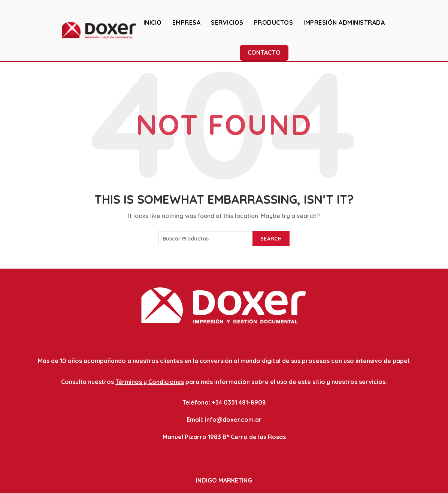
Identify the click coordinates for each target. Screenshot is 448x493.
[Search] (436, 30)
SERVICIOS (227, 22)
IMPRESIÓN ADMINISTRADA (344, 22)
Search (271, 239)
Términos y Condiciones (150, 382)
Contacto (264, 52)
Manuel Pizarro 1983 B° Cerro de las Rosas (224, 437)
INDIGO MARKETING (224, 480)
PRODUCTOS (274, 22)
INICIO (153, 22)
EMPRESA (187, 22)
